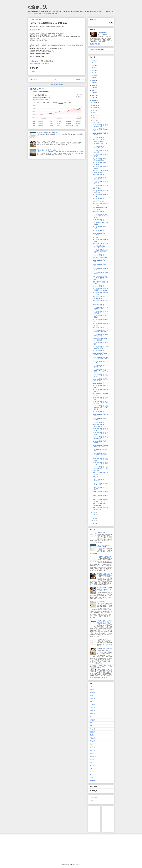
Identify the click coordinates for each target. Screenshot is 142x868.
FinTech (92, 771)
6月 (94, 118)
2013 (93, 93)
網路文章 (92, 741)
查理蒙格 (92, 714)
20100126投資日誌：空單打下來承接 (100, 366)
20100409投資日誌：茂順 (100, 185)
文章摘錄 (92, 693)
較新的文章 (33, 80)
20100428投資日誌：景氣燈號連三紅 (100, 134)
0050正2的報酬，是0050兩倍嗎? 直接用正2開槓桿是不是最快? (105, 589)
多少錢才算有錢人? (103, 602)
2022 (93, 70)
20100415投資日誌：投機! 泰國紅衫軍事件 (101, 172)
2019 (93, 78)
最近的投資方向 (102, 639)
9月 (94, 110)
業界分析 (92, 729)
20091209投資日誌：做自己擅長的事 (100, 508)
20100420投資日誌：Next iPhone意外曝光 (100, 159)
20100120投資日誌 (98, 383)
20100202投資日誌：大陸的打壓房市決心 (100, 347)
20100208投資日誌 (98, 328)
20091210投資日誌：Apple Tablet (99, 504)
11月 (95, 105)
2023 (93, 68)
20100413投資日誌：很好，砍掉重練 (100, 178)
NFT (91, 774)
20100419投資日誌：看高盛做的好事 (100, 163)
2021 (93, 73)
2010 (93, 100)
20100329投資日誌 (98, 220)
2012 (93, 95)
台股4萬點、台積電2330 (37, 89)
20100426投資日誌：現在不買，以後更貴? (100, 141)
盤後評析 (92, 747)
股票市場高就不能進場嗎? (105, 649)
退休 (91, 717)
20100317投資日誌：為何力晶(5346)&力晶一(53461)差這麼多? (100, 245)
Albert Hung (104, 32)
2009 (93, 518)
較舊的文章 (80, 80)
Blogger (78, 864)
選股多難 (96, 477)
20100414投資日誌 (98, 175)
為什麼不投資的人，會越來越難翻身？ (47, 141)
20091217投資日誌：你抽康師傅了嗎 (100, 484)
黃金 (91, 726)
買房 (91, 723)
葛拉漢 (92, 735)
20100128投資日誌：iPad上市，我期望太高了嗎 (100, 358)
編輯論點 (47, 63)
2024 (93, 65)
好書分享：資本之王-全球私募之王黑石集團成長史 (105, 574)
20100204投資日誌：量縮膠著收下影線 (100, 335)
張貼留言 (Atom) (59, 84)
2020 (93, 75)
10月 (95, 108)
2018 (93, 80)
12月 (95, 103)
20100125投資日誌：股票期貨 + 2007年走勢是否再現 (100, 371)
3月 (94, 512)
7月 (94, 115)
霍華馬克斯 (93, 756)
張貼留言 (34, 72)
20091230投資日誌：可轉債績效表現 (100, 438)
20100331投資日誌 (98, 212)
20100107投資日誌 (98, 422)
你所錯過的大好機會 (99, 201)
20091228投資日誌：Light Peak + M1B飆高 (100, 446)
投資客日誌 (37, 7)
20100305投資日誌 (98, 286)
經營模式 (92, 732)
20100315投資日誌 (98, 255)
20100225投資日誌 (98, 305)
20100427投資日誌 (98, 137)
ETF (91, 768)
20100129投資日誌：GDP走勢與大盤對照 (100, 354)
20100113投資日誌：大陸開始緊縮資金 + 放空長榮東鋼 (100, 408)
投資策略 (42, 63)
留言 (93, 801)
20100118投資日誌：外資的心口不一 (100, 390)
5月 (94, 120)
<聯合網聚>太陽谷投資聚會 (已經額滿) (100, 339)
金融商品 (92, 711)
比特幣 (92, 696)
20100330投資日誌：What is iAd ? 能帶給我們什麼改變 (101, 216)
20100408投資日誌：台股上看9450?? (100, 191)
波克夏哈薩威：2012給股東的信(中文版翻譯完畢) (105, 621)
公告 (91, 687)
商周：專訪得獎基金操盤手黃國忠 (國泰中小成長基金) (101, 278)
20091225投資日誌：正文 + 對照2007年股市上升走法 (100, 455)
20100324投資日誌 (98, 231)
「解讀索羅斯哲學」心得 (100, 144)
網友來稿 (92, 738)
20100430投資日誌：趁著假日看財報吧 (100, 126)
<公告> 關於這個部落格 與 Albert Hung (48, 132)
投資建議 (36, 63)
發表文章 (94, 798)
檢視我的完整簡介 (95, 44)
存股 (91, 702)
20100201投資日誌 (98, 351)
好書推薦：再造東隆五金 (100, 257)
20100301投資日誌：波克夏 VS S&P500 (100, 298)
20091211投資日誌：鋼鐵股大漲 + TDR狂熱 (100, 500)
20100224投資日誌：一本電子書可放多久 (100, 308)
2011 (93, 98)
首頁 (57, 80)
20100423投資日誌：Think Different (99, 147)
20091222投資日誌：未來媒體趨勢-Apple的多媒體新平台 (100, 469)
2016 (93, 85)
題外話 (92, 759)
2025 (93, 63)
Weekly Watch (94, 780)
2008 (93, 521)
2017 (93, 83)
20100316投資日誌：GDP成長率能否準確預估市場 (100, 251)
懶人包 (92, 762)
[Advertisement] (117, 818)
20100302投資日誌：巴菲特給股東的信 (100, 293)
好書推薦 (92, 699)
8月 (94, 113)
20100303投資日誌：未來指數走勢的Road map (100, 289)
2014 (93, 90)
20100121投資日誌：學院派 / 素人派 (100, 380)
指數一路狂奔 (101, 533)
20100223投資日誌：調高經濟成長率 (100, 312)
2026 (93, 60)
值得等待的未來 (97, 188)
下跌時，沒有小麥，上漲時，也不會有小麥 (49, 150)
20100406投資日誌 (98, 199)
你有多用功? (97, 237)
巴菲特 (92, 690)
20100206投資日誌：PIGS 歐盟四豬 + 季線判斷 (101, 331)
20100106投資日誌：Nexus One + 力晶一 (100, 426)
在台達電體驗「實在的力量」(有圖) (100, 209)
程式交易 (92, 720)
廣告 (91, 744)
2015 (93, 88)
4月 (94, 123)
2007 (93, 523)
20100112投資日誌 (98, 412)
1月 (94, 515)
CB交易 (92, 765)
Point (91, 777)
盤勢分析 (92, 750)
